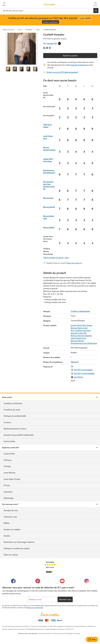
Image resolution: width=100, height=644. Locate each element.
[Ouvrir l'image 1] (8, 69)
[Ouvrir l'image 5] (35, 69)
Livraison (7, 422)
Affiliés (6, 523)
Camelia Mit (52, 43)
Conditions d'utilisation (13, 403)
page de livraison (78, 65)
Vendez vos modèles (12, 529)
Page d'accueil (8, 30)
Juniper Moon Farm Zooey (81, 325)
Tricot (20, 30)
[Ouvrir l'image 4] (28, 69)
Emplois (7, 536)
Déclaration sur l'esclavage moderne (19, 542)
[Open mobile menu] (4, 4)
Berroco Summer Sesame (81, 336)
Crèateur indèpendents (80, 311)
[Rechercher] (96, 11)
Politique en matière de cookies (17, 548)
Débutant (75, 362)
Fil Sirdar (7, 466)
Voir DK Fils (78, 377)
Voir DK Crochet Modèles (84, 373)
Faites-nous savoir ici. (74, 263)
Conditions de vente (12, 410)
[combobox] (47, 11)
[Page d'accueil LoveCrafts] (50, 614)
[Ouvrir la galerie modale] (22, 49)
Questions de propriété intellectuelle (19, 435)
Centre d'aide (9, 441)
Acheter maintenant (51, 22)
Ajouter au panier (70, 55)
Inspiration (8, 492)
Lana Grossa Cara (78, 338)
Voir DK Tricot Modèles (83, 370)
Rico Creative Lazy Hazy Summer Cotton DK (81, 332)
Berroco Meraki (77, 341)
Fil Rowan (8, 460)
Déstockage (9, 498)
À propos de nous (11, 510)
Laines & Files (9, 454)
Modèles (29, 30)
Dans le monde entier (45, 633)
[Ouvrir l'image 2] (15, 69)
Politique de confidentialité (15, 416)
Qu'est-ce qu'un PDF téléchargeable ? (63, 72)
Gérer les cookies (11, 555)
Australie (77, 633)
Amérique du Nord (59, 633)
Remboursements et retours (15, 429)
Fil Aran (7, 485)
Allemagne (70, 633)
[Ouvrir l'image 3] (22, 69)
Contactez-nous (10, 517)
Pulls (38, 30)
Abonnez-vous (65, 599)
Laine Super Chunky (12, 479)
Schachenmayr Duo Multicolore (84, 343)
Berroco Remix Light (79, 328)
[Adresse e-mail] (42, 599)
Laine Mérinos (9, 473)
